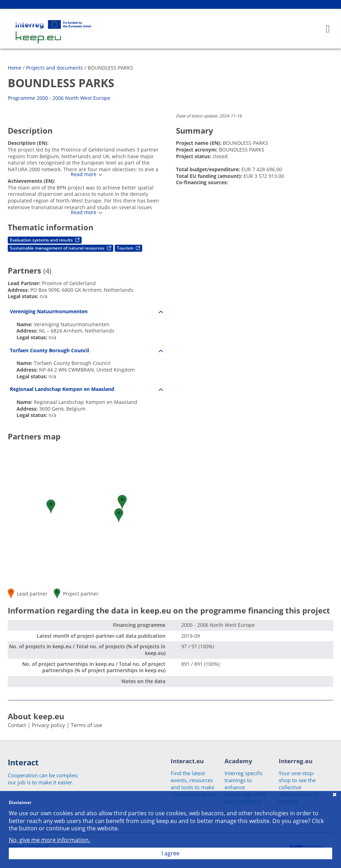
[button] (122, 502)
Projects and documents (55, 68)
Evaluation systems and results (45, 240)
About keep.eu (36, 716)
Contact (17, 725)
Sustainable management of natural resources (61, 248)
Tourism (128, 248)
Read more (84, 174)
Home (15, 68)
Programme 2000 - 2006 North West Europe (59, 98)
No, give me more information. (49, 840)
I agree (170, 853)
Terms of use (86, 725)
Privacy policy (48, 725)
